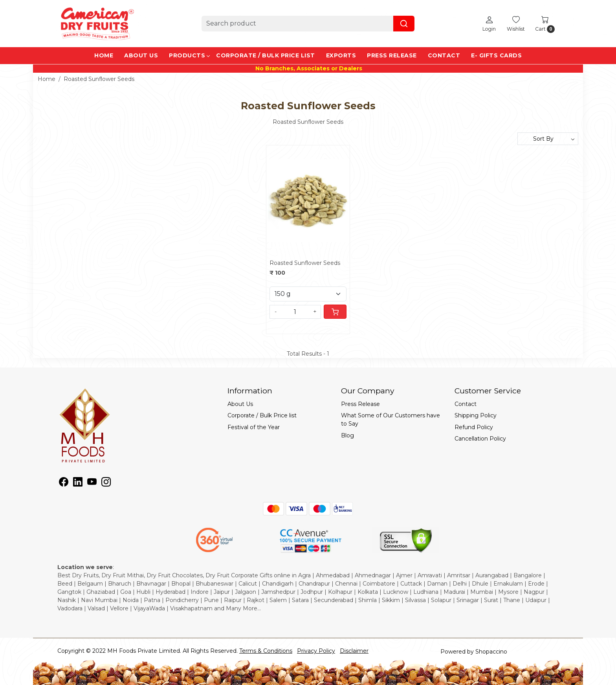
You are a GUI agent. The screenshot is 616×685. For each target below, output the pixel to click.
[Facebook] (64, 483)
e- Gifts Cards (496, 55)
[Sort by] (548, 139)
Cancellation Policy (480, 439)
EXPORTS (341, 55)
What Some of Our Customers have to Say (390, 420)
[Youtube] (92, 483)
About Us (141, 55)
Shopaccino (491, 652)
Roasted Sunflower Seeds (305, 263)
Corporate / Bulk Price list (266, 55)
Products (189, 55)
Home (104, 55)
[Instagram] (106, 483)
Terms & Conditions (266, 651)
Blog (347, 435)
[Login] (489, 24)
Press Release (392, 55)
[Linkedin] (78, 483)
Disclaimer (354, 651)
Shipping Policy (476, 415)
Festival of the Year (254, 427)
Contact (444, 55)
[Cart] (335, 312)
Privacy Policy (316, 651)
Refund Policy (474, 427)
